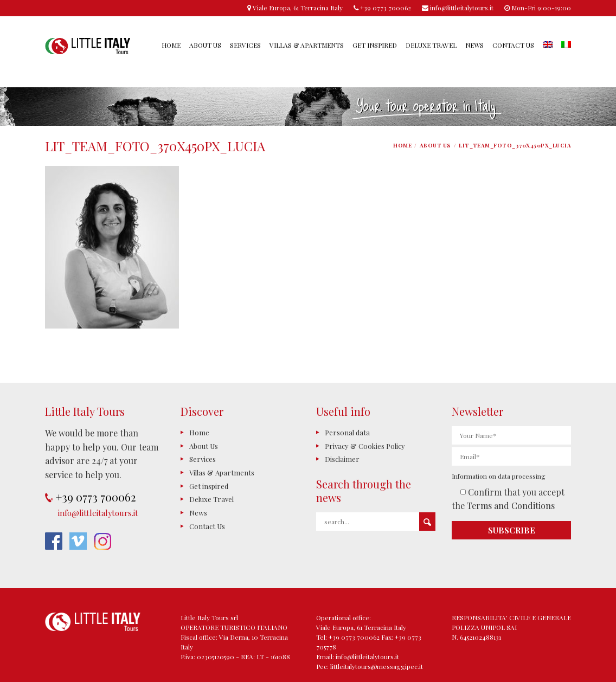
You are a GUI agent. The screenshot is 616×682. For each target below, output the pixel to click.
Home (171, 45)
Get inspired (375, 45)
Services (245, 45)
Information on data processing (499, 476)
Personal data (347, 432)
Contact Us (513, 45)
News (474, 45)
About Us (205, 45)
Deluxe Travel (431, 45)
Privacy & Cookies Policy (365, 446)
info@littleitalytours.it (98, 513)
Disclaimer (342, 459)
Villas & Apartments (307, 45)
